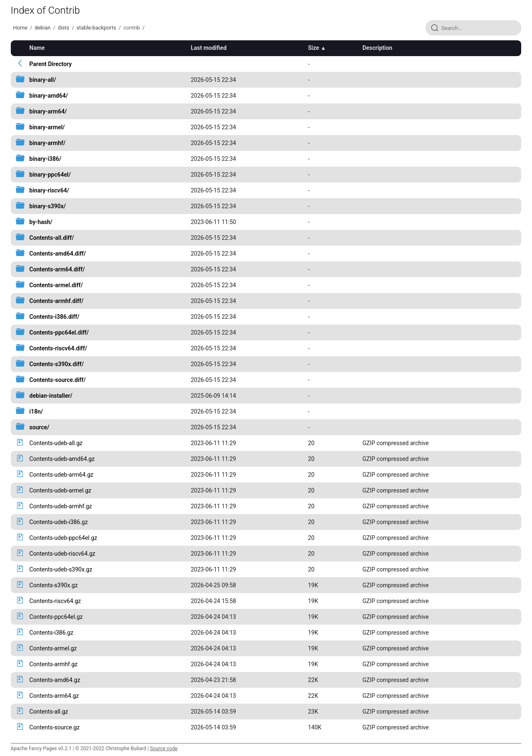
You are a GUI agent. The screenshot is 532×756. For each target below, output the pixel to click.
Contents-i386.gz (52, 633)
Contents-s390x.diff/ (57, 364)
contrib (132, 28)
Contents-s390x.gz (54, 585)
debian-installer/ (51, 396)
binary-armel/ (47, 127)
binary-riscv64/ (49, 190)
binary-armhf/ (48, 143)
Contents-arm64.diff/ (57, 269)
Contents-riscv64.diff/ (58, 348)
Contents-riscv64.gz (55, 601)
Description (377, 48)
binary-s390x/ (48, 206)
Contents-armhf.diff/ (57, 301)
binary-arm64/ (48, 111)
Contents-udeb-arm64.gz (62, 475)
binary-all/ (43, 80)
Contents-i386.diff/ (54, 317)
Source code (164, 749)
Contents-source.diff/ (58, 380)
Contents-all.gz (49, 712)
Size (314, 48)
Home (20, 28)
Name (37, 48)
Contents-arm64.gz (54, 696)
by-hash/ (41, 222)
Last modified (209, 48)
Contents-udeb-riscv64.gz (63, 554)
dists (64, 28)
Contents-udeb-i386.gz (59, 522)
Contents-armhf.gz (54, 664)
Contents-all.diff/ (52, 238)
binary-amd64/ (49, 96)
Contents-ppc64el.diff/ (59, 332)
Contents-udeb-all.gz (56, 443)
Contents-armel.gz (53, 648)
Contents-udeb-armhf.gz (61, 506)
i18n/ (36, 411)
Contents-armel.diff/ (56, 285)
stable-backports (96, 28)
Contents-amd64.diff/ (58, 254)
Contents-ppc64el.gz (56, 617)
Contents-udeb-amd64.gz (62, 459)
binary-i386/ (46, 159)
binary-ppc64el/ (50, 175)
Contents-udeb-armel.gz (60, 490)
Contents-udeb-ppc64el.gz (63, 538)
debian (42, 28)
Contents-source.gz (55, 727)
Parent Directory (51, 64)
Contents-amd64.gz (55, 680)
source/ (39, 427)
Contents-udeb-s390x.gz (61, 569)
